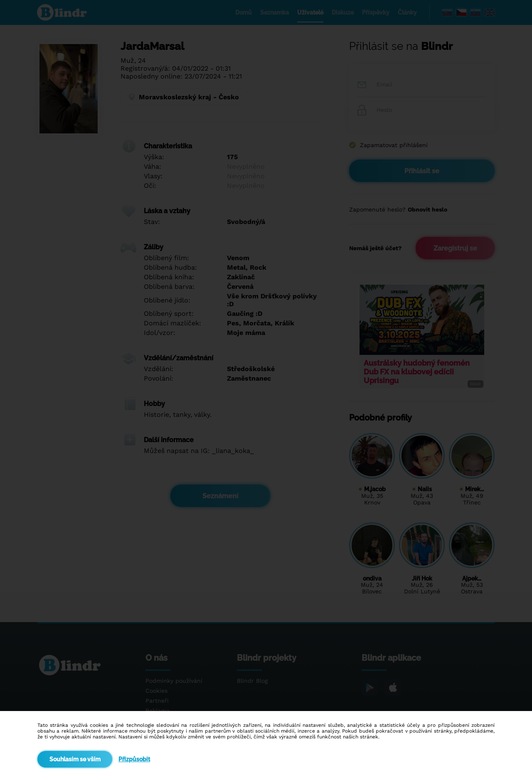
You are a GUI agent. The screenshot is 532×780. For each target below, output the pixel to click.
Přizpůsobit (134, 759)
